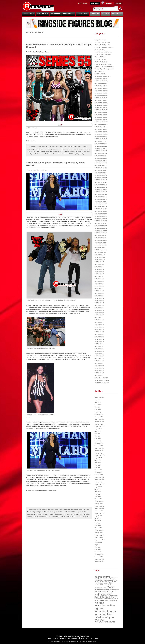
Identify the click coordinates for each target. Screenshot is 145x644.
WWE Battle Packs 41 (101, 105)
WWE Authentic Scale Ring (103, 76)
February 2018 (99, 443)
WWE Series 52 (99, 284)
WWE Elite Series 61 (101, 226)
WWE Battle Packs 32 (101, 88)
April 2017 (98, 468)
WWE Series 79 (99, 332)
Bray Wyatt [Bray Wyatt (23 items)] (113, 579)
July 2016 (97, 489)
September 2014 (99, 540)
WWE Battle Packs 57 (101, 129)
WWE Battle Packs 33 (101, 91)
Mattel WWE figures (62, 149)
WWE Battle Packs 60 (101, 136)
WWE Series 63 (99, 310)
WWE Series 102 (100, 259)
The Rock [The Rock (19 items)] (97, 601)
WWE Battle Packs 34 (101, 93)
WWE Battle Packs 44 (101, 110)
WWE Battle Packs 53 (101, 122)
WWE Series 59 (99, 300)
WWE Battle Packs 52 (101, 120)
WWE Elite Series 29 (101, 149)
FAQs (92, 638)
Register (85, 3)
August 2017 (98, 458)
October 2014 (99, 538)
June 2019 (98, 405)
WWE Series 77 (99, 327)
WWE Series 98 (99, 373)
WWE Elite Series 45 (101, 187)
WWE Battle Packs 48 (101, 112)
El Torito (38, 149)
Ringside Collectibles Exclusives (104, 66)
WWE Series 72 (99, 315)
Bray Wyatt (78, 147)
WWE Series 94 (99, 366)
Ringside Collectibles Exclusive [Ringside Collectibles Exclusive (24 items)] (110, 596)
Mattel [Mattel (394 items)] (111, 587)
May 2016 (98, 494)
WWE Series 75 (99, 322)
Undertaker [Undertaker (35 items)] (113, 601)
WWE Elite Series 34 (101, 161)
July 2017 (97, 460)
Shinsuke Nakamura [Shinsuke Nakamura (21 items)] (105, 599)
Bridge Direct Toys (100, 40)
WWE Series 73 (99, 317)
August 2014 (98, 542)
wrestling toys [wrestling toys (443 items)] (104, 614)
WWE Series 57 (99, 296)
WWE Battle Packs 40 (101, 103)
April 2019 (98, 410)
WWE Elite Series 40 (101, 175)
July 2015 (97, 518)
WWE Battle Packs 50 (101, 117)
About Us (95, 14)
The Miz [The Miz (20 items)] (116, 599)
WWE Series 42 (99, 267)
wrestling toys (82, 151)
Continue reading (32, 141)
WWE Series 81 (99, 337)
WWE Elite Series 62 (101, 228)
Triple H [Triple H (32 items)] (107, 601)
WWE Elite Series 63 (101, 231)
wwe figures (31, 154)
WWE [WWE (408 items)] (98, 617)
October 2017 (99, 453)
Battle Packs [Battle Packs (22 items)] (98, 579)
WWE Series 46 (99, 276)
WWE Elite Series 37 (101, 168)
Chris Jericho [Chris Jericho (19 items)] (106, 580)
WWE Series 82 (99, 339)
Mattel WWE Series (100, 59)
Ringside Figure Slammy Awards (104, 69)
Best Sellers (69, 14)
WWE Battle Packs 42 (101, 108)
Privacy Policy (84, 638)
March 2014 (98, 552)
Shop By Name (82, 14)
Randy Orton (72, 149)
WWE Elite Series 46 (101, 190)
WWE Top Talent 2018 (101, 378)
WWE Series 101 (100, 257)
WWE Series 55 (56, 147)
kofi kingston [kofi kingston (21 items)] (98, 588)
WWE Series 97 (99, 370)
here (55, 490)
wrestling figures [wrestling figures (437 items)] (105, 611)
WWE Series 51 (99, 281)
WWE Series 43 (99, 269)
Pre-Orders (56, 14)
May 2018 (98, 436)
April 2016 (98, 496)
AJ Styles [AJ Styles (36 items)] (114, 577)
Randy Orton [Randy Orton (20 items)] (98, 596)
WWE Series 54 (46, 147)
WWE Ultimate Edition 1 (102, 380)
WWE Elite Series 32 (101, 156)
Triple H (81, 514)
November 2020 (99, 398)
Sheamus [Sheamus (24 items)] (97, 599)
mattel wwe (67, 509)
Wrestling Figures (47, 509)
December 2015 (99, 506)
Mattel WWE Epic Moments (103, 54)
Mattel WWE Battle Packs (102, 45)
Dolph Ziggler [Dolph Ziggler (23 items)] (108, 582)
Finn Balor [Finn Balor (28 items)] (98, 583)
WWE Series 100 (100, 255)
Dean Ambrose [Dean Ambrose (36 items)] (100, 582)
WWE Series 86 (99, 346)
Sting (29, 151)
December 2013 (99, 559)
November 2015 (99, 509)
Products (29, 14)
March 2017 (98, 470)
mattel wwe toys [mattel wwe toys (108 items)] (102, 594)
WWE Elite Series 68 (101, 243)
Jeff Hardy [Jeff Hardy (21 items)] (110, 583)
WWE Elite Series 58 (101, 218)
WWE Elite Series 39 (101, 173)
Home (49, 638)
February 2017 (99, 472)
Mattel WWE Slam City (101, 62)
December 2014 (99, 535)
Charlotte (84, 147)
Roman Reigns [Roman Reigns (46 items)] (100, 597)
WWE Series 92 (99, 361)
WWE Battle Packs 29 (101, 81)
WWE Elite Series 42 (101, 180)
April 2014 (98, 550)
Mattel (54, 149)
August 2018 (98, 429)
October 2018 (99, 424)
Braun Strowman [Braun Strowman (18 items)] (106, 579)
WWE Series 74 (99, 320)
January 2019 (99, 417)
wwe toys (58, 154)
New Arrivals (42, 14)
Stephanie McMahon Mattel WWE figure (69, 512)
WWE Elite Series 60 (101, 223)
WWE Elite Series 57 (101, 216)
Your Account (95, 3)
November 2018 (99, 422)
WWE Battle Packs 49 (101, 115)
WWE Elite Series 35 (101, 163)
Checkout (118, 3)
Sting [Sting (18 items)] (112, 599)
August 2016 (98, 487)
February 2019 (99, 414)
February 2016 (99, 501)
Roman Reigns (81, 149)
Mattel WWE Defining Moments (104, 47)
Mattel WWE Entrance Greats (103, 52)
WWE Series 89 (99, 354)
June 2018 (98, 434)
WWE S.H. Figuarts (100, 252)
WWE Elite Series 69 (101, 245)
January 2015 (99, 533)
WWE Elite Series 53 (101, 209)
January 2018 (99, 446)
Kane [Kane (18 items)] (104, 585)
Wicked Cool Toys (100, 71)
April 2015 (98, 525)
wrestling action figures (71, 151)
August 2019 (98, 400)
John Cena (44, 149)
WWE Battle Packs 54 (101, 124)
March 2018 (98, 441)
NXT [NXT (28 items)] (111, 594)
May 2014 (98, 547)
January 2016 (99, 504)
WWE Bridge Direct (100, 141)
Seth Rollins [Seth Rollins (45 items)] (110, 597)
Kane (50, 149)
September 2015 (99, 513)
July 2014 (97, 545)
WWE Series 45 (99, 274)
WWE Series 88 (99, 351)
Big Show (71, 147)
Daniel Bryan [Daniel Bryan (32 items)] (113, 580)
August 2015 (98, 516)
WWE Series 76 (99, 325)
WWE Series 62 (99, 308)
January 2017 (99, 475)
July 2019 (97, 402)
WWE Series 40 (99, 262)
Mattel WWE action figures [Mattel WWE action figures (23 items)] (112, 590)
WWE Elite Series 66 (101, 238)
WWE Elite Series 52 (101, 206)
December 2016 (99, 477)
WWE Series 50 (99, 279)
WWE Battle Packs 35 (101, 95)
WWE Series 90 (99, 356)
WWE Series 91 (99, 358)
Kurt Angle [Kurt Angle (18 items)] (104, 588)
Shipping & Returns (73, 638)
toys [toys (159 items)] (102, 600)
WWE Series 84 (99, 344)
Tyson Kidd (49, 151)
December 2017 (99, 448)
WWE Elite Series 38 (101, 170)
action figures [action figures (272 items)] (103, 577)
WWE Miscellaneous (101, 250)
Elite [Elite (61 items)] (114, 582)
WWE (88, 151)
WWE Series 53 (99, 286)
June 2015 (98, 521)
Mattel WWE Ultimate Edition (103, 64)
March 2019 (98, 412)
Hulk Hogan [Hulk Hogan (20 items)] (104, 583)
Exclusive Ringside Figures (103, 42)
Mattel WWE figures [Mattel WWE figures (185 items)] (105, 592)
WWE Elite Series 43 (101, 182)
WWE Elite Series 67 (101, 240)
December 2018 (99, 419)
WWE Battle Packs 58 (101, 132)
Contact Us (117, 14)
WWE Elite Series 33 (101, 158)
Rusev (88, 149)
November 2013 (99, 562)
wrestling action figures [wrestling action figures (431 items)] (105, 607)
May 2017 (98, 465)
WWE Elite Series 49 (101, 199)
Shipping (106, 14)
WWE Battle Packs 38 (101, 100)
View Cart (109, 3)
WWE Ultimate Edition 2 (102, 383)
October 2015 (99, 511)
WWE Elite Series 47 (101, 192)
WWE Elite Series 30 (101, 151)
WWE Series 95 (99, 368)
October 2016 (99, 482)
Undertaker (56, 151)
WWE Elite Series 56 (101, 214)
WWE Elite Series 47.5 (101, 194)
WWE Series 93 (99, 363)
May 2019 (98, 407)
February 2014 (99, 554)
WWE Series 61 (99, 305)
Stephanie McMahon (77, 509)
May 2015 (98, 523)
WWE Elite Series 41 (101, 177)
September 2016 (99, 484)
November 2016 (99, 480)
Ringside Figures (45, 52)
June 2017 (98, 463)
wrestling (87, 514)
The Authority (35, 151)
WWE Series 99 (99, 375)
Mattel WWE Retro (100, 57)
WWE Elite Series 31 (101, 153)
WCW (62, 151)
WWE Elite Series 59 (101, 221)
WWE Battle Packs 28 (101, 79)
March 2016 (98, 499)
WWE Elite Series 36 (101, 165)
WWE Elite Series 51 (101, 204)
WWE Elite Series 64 (101, 233)
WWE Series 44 (99, 272)
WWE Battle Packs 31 (101, 86)
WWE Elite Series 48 (101, 197)
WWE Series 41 (99, 264)
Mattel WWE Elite (100, 50)
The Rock (42, 151)
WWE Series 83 (99, 341)
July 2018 (97, 431)
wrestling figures (46, 517)
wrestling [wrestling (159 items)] (99, 603)
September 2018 (99, 427)
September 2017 (99, 455)
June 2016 (98, 492)
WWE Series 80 (99, 334)
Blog (96, 638)
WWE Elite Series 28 (101, 146)
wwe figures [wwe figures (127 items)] (108, 617)
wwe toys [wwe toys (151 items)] (99, 620)
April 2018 (98, 439)
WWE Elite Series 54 (101, 211)
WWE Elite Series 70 (101, 247)
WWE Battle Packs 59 (101, 134)
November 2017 (99, 451)
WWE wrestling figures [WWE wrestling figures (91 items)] (105, 622)
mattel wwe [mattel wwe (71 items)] (99, 589)
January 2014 (99, 557)
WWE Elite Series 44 (101, 185)
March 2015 (98, 528)
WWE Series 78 (99, 329)
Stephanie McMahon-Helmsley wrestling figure (56, 514)
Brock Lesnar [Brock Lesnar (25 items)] (98, 580)
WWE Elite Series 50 (101, 202)
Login (80, 3)
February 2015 (99, 530)
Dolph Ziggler (31, 149)
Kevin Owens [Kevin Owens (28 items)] (110, 585)
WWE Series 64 (99, 313)
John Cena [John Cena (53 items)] (99, 585)
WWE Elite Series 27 (101, 144)
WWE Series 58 (99, 298)
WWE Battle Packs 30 (101, 83)
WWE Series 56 (99, 293)
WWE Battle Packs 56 (101, 127)
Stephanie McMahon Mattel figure (47, 512)
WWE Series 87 (99, 349)
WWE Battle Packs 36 (101, 98)
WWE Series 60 (99, 303)
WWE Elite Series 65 (101, 235)
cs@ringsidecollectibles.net (82, 636)
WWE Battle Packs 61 (101, 139)
